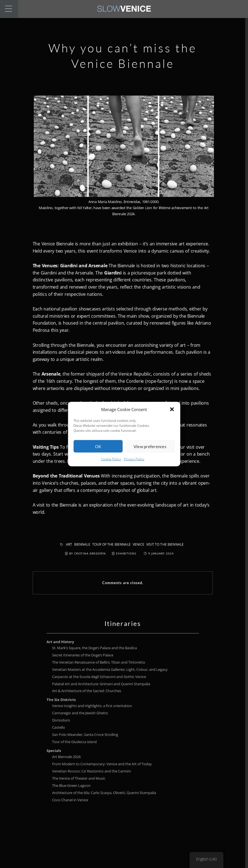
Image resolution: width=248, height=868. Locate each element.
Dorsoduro (61, 720)
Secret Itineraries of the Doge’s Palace (83, 655)
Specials (54, 751)
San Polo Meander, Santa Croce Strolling (85, 735)
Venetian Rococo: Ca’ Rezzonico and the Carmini (91, 771)
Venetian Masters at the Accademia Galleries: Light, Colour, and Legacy (110, 669)
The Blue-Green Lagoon (71, 785)
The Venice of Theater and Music (79, 778)
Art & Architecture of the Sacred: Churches (87, 691)
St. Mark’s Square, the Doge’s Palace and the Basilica (94, 648)
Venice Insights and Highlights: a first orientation (92, 706)
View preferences (150, 454)
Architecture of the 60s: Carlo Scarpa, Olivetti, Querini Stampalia (104, 793)
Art (69, 544)
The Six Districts (61, 700)
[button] (172, 417)
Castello (59, 727)
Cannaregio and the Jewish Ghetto (80, 713)
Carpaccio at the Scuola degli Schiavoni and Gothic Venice (99, 677)
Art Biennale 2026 (66, 757)
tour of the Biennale (112, 544)
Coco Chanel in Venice (70, 800)
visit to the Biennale (165, 544)
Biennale (82, 544)
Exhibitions (126, 553)
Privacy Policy (134, 467)
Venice (139, 544)
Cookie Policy (111, 467)
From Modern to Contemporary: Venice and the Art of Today (102, 764)
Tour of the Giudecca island (74, 742)
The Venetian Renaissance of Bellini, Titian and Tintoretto (99, 662)
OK (98, 454)
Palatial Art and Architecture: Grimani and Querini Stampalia (101, 684)
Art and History (60, 642)
